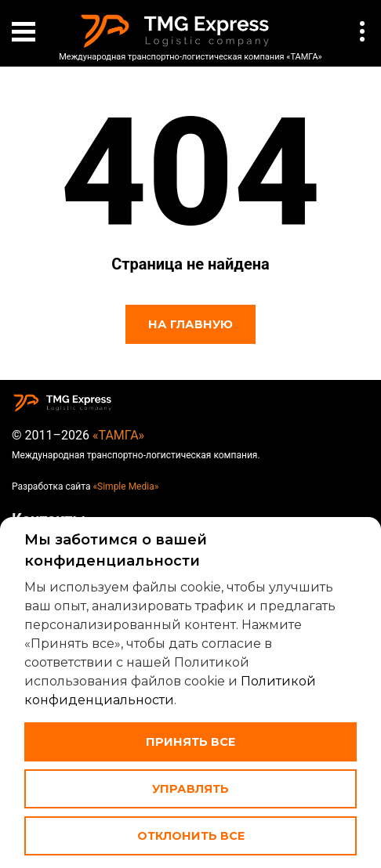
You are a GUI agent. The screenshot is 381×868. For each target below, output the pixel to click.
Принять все (190, 742)
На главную (190, 324)
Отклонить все (191, 836)
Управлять (190, 789)
